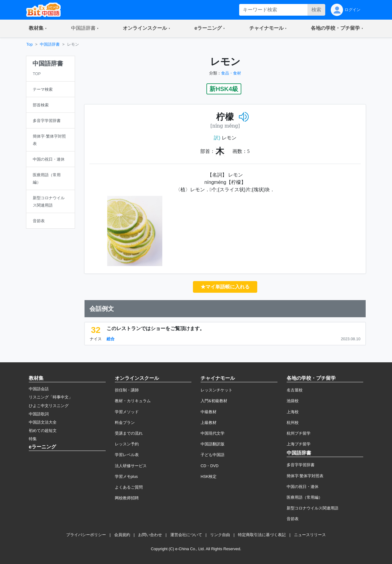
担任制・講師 (127, 390)
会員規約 (122, 535)
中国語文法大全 (43, 422)
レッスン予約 (127, 444)
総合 (111, 339)
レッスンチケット (217, 390)
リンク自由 (220, 535)
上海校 (293, 412)
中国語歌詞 (39, 414)
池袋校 (293, 401)
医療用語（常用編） (305, 497)
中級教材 (209, 412)
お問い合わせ (150, 535)
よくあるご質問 (129, 487)
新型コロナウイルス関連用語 (313, 508)
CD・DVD (210, 466)
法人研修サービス (131, 466)
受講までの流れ (129, 433)
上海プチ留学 (299, 444)
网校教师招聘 (127, 498)
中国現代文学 (213, 433)
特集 (33, 439)
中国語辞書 (50, 44)
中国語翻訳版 (213, 444)
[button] (38, 29)
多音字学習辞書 (301, 465)
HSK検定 (209, 476)
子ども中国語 (213, 455)
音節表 (293, 519)
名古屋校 (295, 390)
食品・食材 (231, 73)
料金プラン (125, 423)
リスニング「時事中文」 (51, 397)
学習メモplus (126, 476)
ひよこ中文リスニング (49, 406)
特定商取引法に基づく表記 (262, 535)
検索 (316, 10)
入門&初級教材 (214, 401)
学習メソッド (127, 412)
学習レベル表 (127, 455)
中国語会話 (39, 389)
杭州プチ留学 (299, 433)
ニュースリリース (310, 535)
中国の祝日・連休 (303, 487)
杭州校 (293, 423)
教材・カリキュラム (133, 401)
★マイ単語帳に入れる (225, 287)
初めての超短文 (43, 431)
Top (30, 44)
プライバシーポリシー (86, 535)
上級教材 (209, 423)
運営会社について (186, 535)
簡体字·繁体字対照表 (305, 476)
